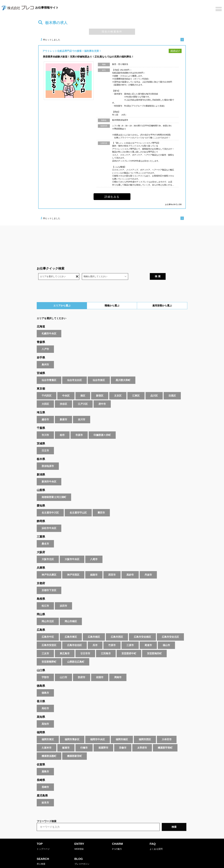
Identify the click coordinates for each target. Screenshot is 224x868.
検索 (174, 819)
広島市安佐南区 (142, 629)
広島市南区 (94, 629)
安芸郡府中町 (129, 645)
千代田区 (47, 388)
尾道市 (148, 637)
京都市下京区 (49, 582)
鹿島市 (45, 764)
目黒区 (172, 388)
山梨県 (41, 482)
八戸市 (45, 341)
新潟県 (41, 467)
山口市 (63, 669)
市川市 (45, 427)
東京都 (41, 381)
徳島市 (45, 685)
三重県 (41, 529)
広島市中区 (48, 629)
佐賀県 (41, 757)
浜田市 (63, 598)
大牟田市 (167, 731)
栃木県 (41, 451)
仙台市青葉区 (49, 372)
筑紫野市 (103, 740)
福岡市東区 (48, 731)
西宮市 (112, 567)
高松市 (45, 700)
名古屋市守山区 (78, 505)
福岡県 (41, 724)
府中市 (102, 396)
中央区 (66, 388)
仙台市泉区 (99, 372)
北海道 (41, 319)
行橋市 (84, 740)
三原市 (130, 637)
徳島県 (41, 678)
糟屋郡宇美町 (165, 740)
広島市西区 (117, 629)
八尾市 (94, 551)
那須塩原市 (48, 458)
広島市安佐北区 (170, 629)
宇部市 (45, 669)
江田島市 (106, 645)
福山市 (166, 637)
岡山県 (41, 606)
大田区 (45, 396)
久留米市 (47, 740)
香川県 (41, 693)
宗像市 (123, 740)
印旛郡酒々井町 (102, 427)
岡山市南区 (71, 613)
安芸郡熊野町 (49, 654)
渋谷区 (63, 396)
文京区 (118, 388)
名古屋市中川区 (50, 505)
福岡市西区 (145, 731)
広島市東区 (71, 629)
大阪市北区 (48, 551)
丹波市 (148, 567)
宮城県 (41, 365)
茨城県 (41, 436)
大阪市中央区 (72, 551)
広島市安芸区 (49, 637)
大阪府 (41, 544)
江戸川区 (83, 396)
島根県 (41, 591)
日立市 (45, 443)
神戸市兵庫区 (49, 567)
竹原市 (112, 637)
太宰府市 (142, 740)
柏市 (62, 427)
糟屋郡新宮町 (75, 748)
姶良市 (45, 795)
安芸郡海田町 (154, 645)
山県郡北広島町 (76, 654)
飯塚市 (66, 740)
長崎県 (41, 772)
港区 (83, 388)
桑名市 (45, 536)
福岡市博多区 (72, 731)
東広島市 (65, 645)
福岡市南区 (122, 731)
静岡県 (41, 513)
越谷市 (45, 411)
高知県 (41, 709)
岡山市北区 (48, 613)
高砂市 (130, 567)
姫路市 (94, 567)
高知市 (45, 716)
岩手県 (41, 350)
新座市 (63, 411)
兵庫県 (41, 560)
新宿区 (100, 388)
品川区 (154, 388)
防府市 (82, 669)
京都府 (41, 575)
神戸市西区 (73, 567)
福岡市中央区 (98, 731)
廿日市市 (85, 645)
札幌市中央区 (49, 326)
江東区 (136, 388)
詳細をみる (112, 197)
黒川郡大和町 (123, 372)
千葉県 (41, 420)
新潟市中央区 (49, 474)
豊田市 (101, 505)
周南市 (118, 669)
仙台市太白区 (75, 372)
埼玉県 (41, 404)
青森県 (41, 334)
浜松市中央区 (49, 520)
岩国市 (100, 669)
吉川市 (82, 411)
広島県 (41, 622)
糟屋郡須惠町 (49, 748)
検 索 (178, 268)
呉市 (95, 637)
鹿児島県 (42, 788)
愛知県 (41, 498)
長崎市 (45, 779)
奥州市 (45, 357)
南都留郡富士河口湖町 (54, 489)
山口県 (41, 662)
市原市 (79, 427)
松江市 (45, 598)
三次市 (45, 645)
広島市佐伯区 (75, 637)
